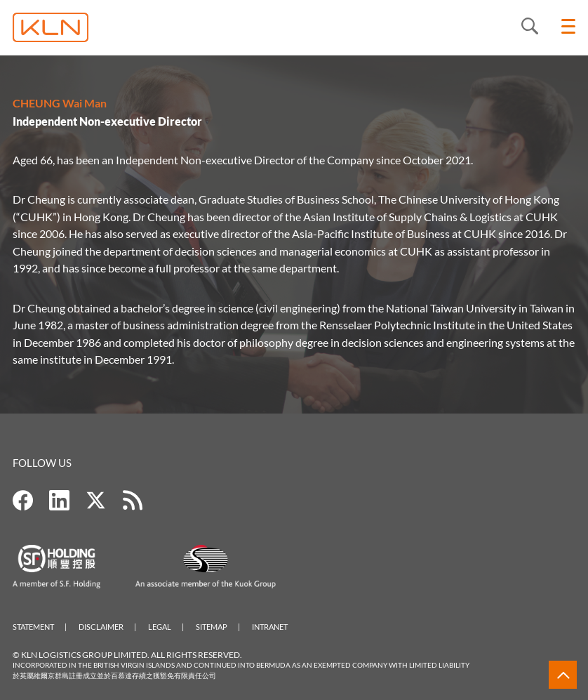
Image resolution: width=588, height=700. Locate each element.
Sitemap (212, 627)
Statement (33, 627)
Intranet (270, 627)
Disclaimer (101, 627)
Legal (160, 627)
